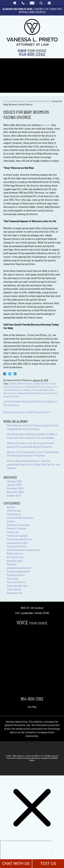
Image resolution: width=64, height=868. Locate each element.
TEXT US (48, 864)
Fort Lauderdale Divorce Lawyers (30, 388)
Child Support (14, 514)
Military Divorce (15, 553)
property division (11, 396)
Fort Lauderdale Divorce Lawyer (19, 101)
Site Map (32, 707)
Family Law (13, 532)
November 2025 (15, 492)
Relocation (12, 579)
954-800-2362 (32, 54)
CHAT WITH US (16, 864)
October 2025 (14, 495)
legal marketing (32, 758)
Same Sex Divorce (16, 582)
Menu (49, 3)
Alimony (47, 101)
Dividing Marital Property (21, 383)
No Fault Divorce (15, 557)
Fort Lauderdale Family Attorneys (28, 393)
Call (23, 3)
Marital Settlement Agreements (23, 550)
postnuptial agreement (19, 568)
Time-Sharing (14, 589)
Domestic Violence (17, 528)
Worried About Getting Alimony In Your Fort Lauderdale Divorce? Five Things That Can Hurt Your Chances (34, 464)
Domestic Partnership (18, 525)
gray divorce (51, 393)
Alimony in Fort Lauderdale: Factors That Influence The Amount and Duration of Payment (33, 454)
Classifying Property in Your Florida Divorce (26, 412)
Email (32, 3)
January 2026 (14, 485)
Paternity (12, 564)
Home (15, 3)
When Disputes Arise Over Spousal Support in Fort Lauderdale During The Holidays (33, 427)
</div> (26, 854)
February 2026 (14, 481)
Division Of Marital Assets (20, 518)
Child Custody (14, 510)
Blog (38, 101)
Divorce (11, 521)
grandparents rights (17, 543)
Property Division (16, 575)
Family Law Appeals (17, 536)
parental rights (15, 561)
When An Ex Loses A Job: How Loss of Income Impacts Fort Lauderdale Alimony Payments (30, 445)
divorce (46, 125)
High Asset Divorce (17, 546)
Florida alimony (41, 383)
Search (41, 3)
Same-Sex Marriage (17, 586)
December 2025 (15, 488)
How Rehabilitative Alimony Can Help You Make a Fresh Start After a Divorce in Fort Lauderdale (32, 436)
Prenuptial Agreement (18, 571)
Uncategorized (15, 593)
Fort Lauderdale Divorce (19, 539)
